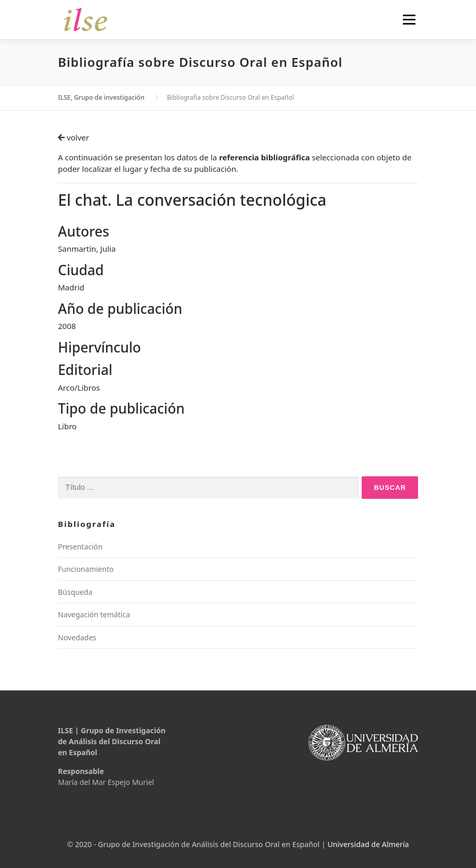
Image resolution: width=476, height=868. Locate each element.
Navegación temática (94, 614)
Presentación (80, 547)
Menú (409, 19)
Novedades (77, 637)
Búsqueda (75, 592)
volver (74, 137)
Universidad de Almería (368, 844)
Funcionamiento (86, 569)
